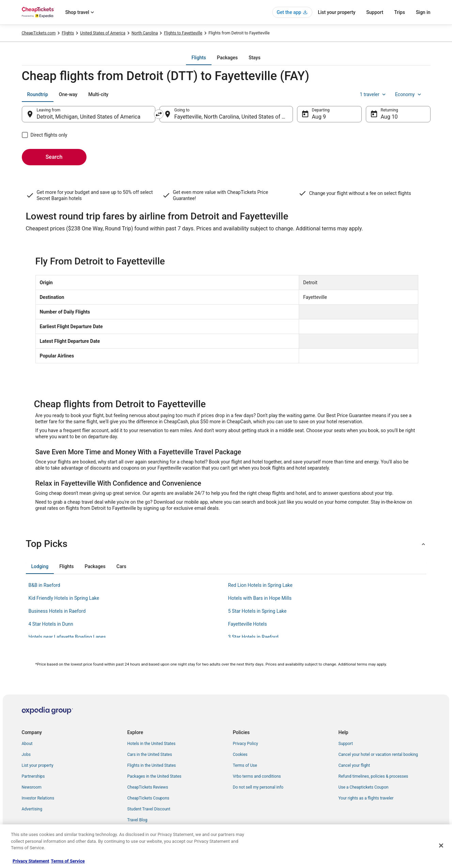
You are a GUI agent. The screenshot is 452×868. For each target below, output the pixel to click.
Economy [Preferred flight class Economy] (409, 94)
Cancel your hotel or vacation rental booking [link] (378, 755)
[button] (226, 544)
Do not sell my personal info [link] (258, 787)
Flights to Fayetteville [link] (183, 33)
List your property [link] (38, 765)
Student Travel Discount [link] (149, 809)
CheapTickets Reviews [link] (148, 787)
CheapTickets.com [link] (39, 33)
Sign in (423, 12)
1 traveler (373, 94)
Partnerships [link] (33, 776)
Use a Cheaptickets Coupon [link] (364, 787)
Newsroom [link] (32, 787)
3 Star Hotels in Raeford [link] (253, 637)
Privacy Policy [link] (246, 744)
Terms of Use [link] (245, 765)
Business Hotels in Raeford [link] (57, 611)
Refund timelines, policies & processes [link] (373, 776)
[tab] (199, 58)
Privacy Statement (31, 861)
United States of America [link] (103, 33)
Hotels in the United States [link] (152, 744)
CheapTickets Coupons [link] (149, 798)
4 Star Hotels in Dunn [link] (51, 624)
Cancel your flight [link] (354, 765)
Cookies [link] (240, 755)
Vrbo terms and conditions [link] (257, 776)
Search (54, 157)
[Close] (441, 846)
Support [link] (346, 744)
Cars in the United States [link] (150, 755)
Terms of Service (68, 861)
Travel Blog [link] (137, 820)
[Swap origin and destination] (159, 114)
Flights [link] (68, 33)
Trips (400, 12)
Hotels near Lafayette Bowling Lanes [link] (67, 637)
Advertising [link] (32, 809)
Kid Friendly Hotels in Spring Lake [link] (64, 598)
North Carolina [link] (145, 33)
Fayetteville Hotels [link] (248, 624)
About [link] (27, 744)
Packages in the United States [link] (154, 776)
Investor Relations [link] (38, 798)
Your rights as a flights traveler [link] (366, 798)
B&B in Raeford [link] (44, 585)
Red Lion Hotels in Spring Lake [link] (260, 585)
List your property (337, 12)
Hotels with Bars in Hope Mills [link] (260, 598)
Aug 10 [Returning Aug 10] (389, 117)
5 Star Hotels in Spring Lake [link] (258, 611)
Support (375, 12)
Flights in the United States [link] (152, 765)
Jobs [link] (26, 755)
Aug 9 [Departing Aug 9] (319, 117)
